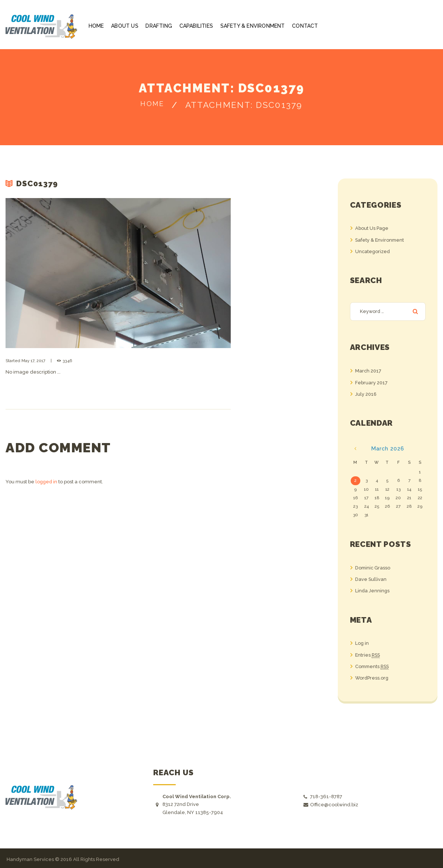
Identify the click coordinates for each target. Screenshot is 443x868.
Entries (368, 654)
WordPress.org (372, 677)
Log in (362, 642)
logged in (47, 482)
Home (152, 105)
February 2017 (372, 382)
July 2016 (366, 394)
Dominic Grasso (373, 567)
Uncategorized (373, 251)
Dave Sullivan (371, 579)
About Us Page (372, 228)
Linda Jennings (373, 590)
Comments (373, 666)
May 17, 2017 (34, 361)
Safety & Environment (380, 240)
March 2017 (368, 371)
